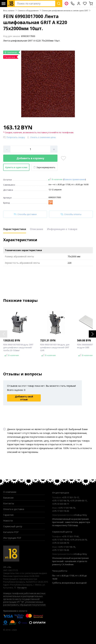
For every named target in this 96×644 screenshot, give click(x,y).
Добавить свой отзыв (24, 398)
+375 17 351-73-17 (70, 497)
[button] (92, 334)
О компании (10, 492)
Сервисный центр (13, 526)
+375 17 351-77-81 (70, 536)
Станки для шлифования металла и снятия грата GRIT (65, 10)
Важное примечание (75, 179)
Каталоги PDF (11, 532)
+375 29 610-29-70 (78, 540)
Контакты (9, 503)
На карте (22, 588)
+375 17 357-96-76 (61, 501)
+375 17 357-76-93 (61, 511)
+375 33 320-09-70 (61, 543)
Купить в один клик (16, 167)
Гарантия (8, 515)
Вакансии (8, 498)
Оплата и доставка (14, 509)
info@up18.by (80, 515)
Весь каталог (9, 10)
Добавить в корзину (30, 158)
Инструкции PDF (12, 538)
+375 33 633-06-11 (61, 504)
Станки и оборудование (28, 10)
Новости (8, 521)
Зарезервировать (44, 167)
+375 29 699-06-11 (78, 501)
